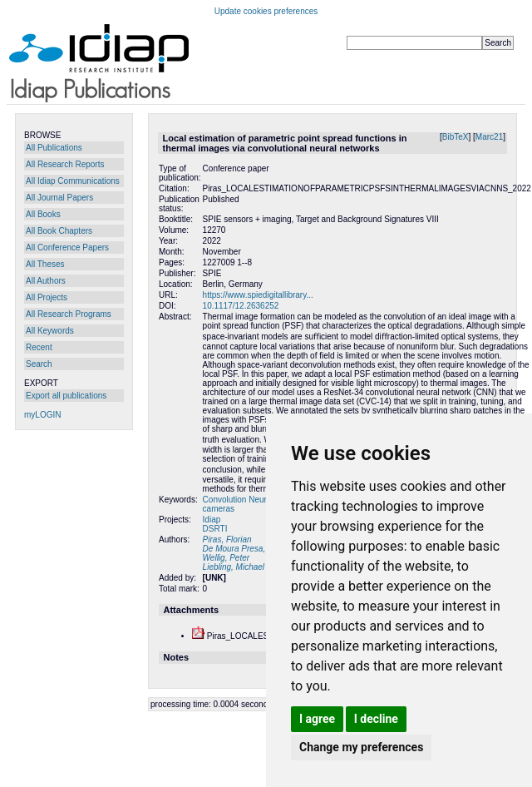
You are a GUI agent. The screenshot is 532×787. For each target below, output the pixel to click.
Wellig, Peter (227, 558)
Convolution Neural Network (255, 500)
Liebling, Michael (234, 567)
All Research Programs (69, 314)
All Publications (54, 148)
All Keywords (50, 331)
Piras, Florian (227, 540)
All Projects (47, 297)
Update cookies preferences (266, 11)
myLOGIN (42, 415)
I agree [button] (317, 719)
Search (39, 364)
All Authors (46, 281)
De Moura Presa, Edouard (251, 549)
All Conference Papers (67, 247)
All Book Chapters (59, 231)
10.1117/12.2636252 (241, 306)
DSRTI (215, 529)
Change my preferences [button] (361, 747)
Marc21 (489, 137)
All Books (43, 214)
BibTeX (456, 137)
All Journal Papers (59, 198)
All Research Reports (65, 164)
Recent (39, 347)
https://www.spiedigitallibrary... (258, 295)
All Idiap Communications (73, 181)
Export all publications (66, 396)
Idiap (212, 520)
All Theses (45, 264)
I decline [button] (376, 719)
